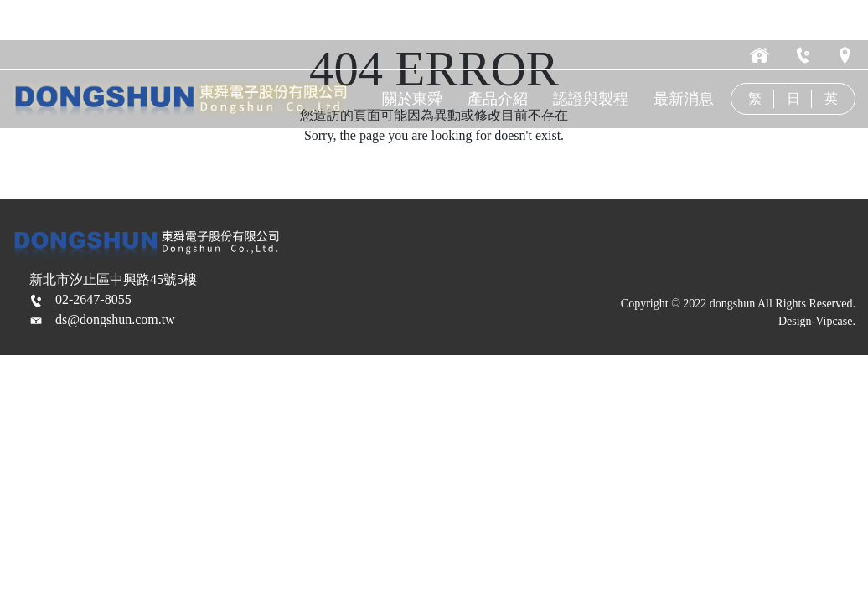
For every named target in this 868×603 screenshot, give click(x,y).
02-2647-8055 (93, 299)
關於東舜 (416, 99)
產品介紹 (501, 99)
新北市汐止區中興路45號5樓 (113, 279)
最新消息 (685, 99)
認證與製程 (593, 99)
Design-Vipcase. (817, 321)
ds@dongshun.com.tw (115, 320)
